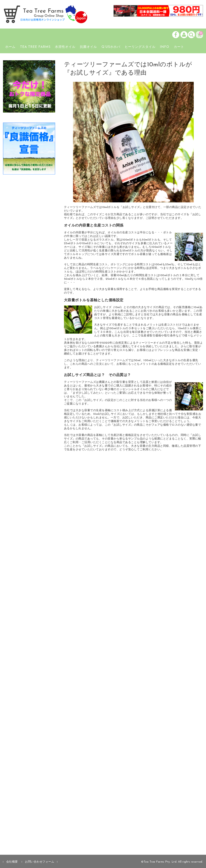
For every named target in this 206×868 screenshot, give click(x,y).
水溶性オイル (65, 47)
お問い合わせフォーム (40, 862)
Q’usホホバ (111, 47)
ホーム (10, 47)
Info (165, 47)
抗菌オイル (88, 47)
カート (179, 47)
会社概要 (12, 862)
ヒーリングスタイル (140, 47)
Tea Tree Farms (35, 47)
